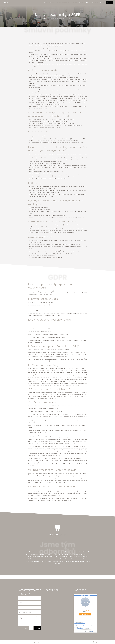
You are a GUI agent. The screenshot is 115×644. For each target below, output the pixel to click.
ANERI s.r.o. (27, 642)
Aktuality (88, 3)
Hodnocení (95, 3)
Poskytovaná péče (49, 3)
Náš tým (75, 3)
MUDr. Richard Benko (94, 632)
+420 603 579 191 (22, 592)
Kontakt (102, 3)
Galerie (81, 3)
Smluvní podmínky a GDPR (36, 642)
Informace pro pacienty (64, 3)
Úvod (41, 3)
